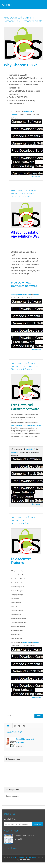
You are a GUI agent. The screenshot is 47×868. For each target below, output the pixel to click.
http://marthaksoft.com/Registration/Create (26, 425)
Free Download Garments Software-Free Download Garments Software (25, 366)
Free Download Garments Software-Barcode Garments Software (25, 520)
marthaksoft (28, 112)
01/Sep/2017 (17, 295)
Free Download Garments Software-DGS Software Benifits (23, 19)
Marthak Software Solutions (23, 858)
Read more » (36, 177)
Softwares (15, 115)
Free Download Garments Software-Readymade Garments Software (25, 193)
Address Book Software (24, 836)
